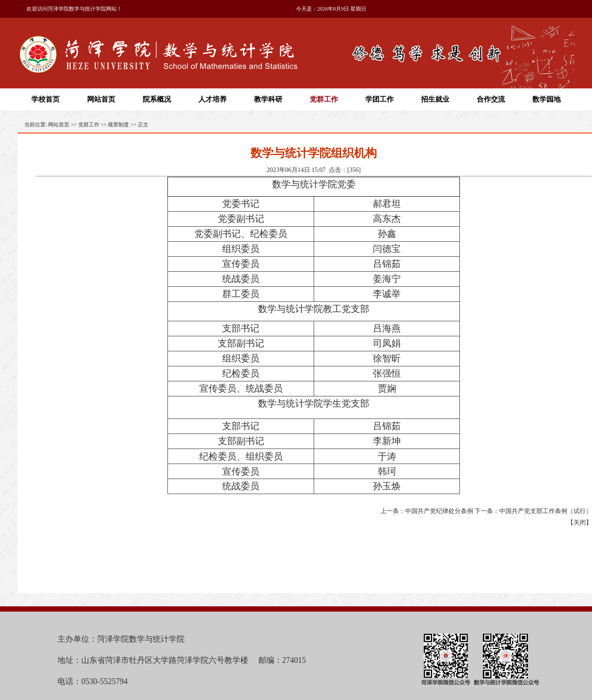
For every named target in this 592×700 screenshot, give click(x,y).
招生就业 (435, 99)
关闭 (580, 523)
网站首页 (101, 99)
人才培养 (213, 99)
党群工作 (324, 99)
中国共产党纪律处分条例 (439, 511)
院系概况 (157, 99)
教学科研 (268, 99)
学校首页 (46, 99)
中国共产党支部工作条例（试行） (546, 511)
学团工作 (379, 99)
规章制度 (118, 125)
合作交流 (491, 99)
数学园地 (546, 99)
